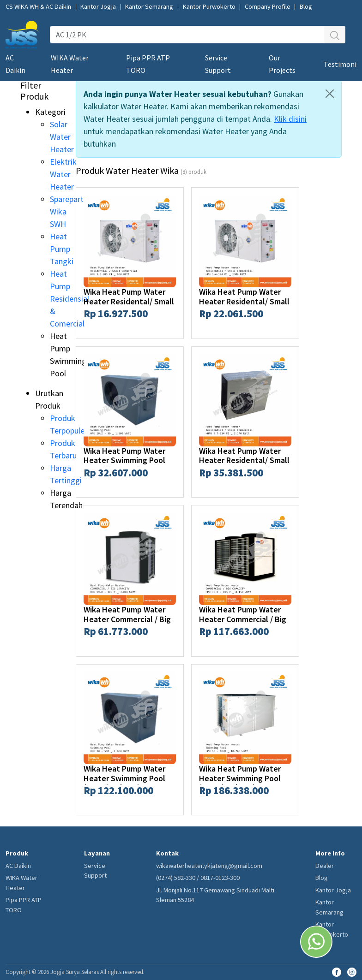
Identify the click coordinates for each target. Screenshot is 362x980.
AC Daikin (18, 866)
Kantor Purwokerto (209, 7)
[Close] (330, 94)
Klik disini (290, 119)
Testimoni (340, 64)
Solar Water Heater (62, 137)
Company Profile (268, 7)
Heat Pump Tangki (62, 249)
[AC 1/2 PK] (187, 35)
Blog (306, 7)
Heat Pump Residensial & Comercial (69, 299)
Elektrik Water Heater (63, 174)
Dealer (325, 866)
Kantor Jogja (98, 7)
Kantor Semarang (149, 7)
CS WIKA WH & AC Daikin (38, 7)
